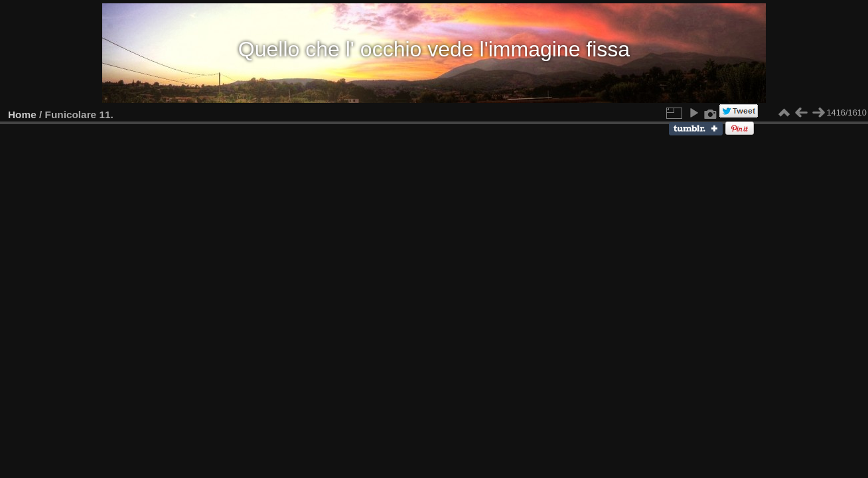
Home (22, 115)
